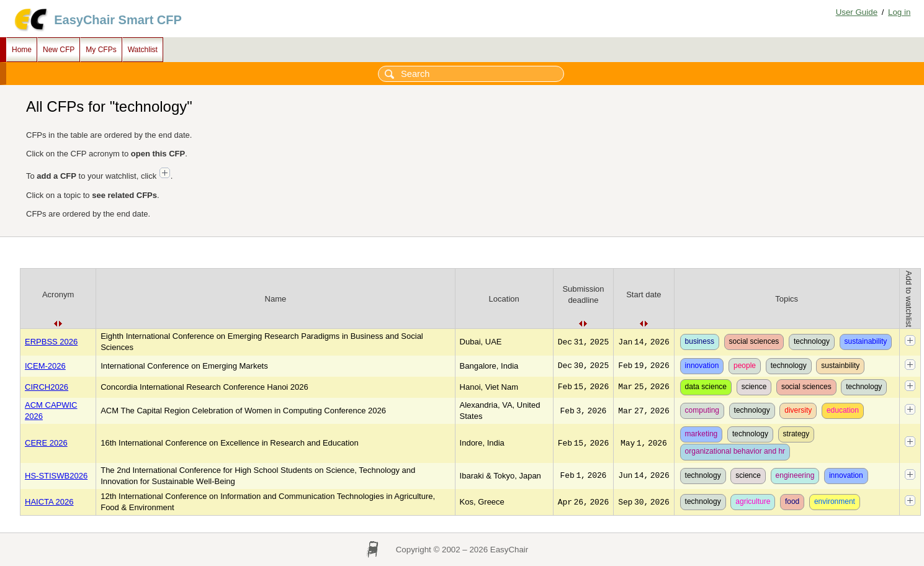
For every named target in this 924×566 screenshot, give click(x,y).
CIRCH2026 (47, 387)
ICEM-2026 (45, 366)
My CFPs (101, 50)
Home (22, 50)
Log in (899, 12)
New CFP (59, 50)
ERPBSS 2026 (51, 342)
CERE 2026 (46, 443)
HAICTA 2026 (49, 502)
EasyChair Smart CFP (118, 20)
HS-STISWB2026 (56, 476)
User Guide (857, 12)
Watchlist (143, 50)
